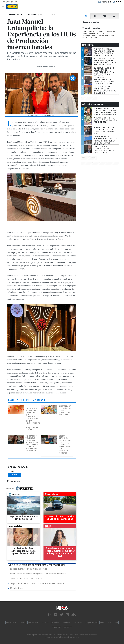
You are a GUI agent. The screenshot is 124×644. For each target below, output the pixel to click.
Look (102, 622)
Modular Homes (17, 588)
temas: (11, 472)
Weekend (66, 622)
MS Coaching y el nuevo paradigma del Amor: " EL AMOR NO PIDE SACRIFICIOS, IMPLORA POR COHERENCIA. (32, 443)
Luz (110, 622)
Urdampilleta (14, 475)
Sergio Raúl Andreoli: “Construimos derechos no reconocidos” (37, 583)
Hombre (56, 622)
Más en (20, 488)
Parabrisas (78, 622)
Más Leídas (88, 45)
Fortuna (45, 622)
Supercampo (91, 622)
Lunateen (57, 628)
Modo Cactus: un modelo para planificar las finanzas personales (38, 574)
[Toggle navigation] (4, 6)
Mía (116, 622)
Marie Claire (33, 622)
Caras (22, 622)
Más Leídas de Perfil (93, 104)
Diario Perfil (11, 622)
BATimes (68, 628)
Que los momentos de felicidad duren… (27, 579)
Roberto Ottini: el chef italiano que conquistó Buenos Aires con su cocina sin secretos (65, 444)
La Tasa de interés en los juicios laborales (29, 569)
